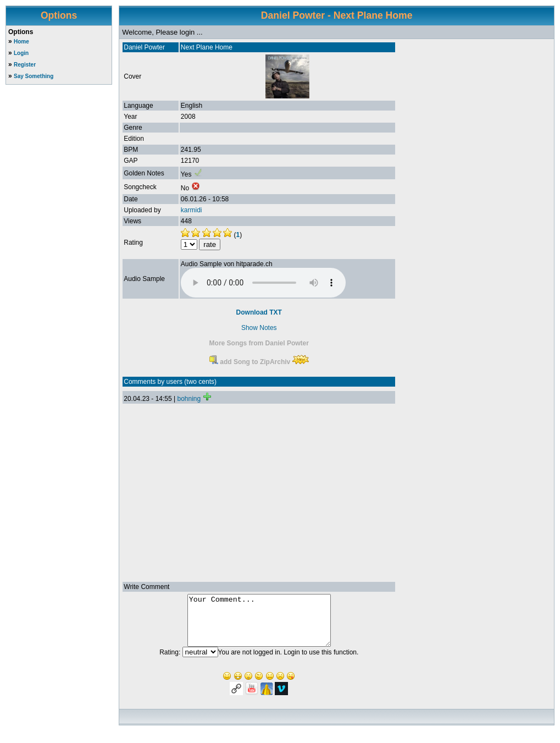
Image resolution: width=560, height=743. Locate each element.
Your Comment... (259, 625)
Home (21, 42)
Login (21, 53)
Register (25, 65)
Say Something (34, 76)
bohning (189, 399)
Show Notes (259, 328)
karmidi (192, 210)
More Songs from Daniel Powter (259, 343)
